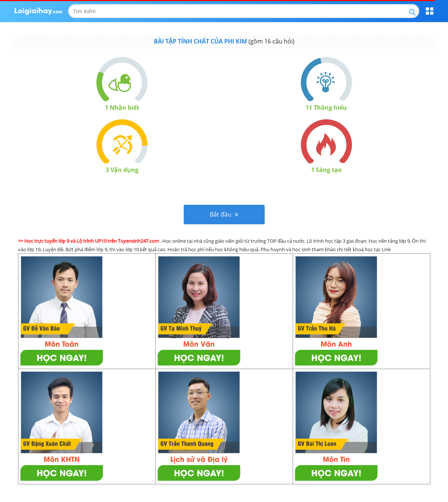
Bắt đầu (224, 214)
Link (386, 249)
